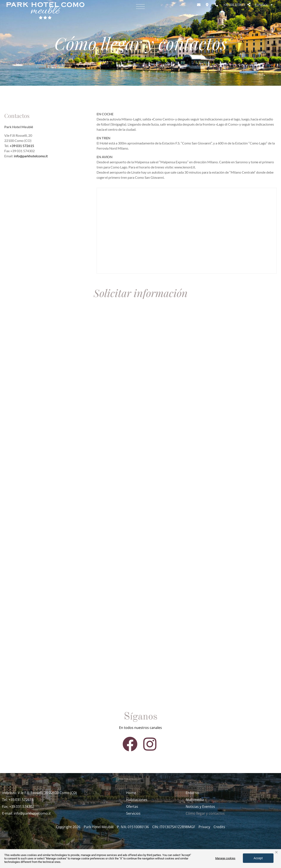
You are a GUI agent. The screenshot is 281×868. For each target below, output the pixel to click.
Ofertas (132, 806)
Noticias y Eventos (200, 806)
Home (131, 793)
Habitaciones (137, 800)
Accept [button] (258, 858)
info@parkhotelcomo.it (31, 156)
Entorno (192, 793)
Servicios (133, 813)
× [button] (276, 852)
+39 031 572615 (22, 146)
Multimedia (195, 800)
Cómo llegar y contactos (205, 813)
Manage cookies (225, 858)
